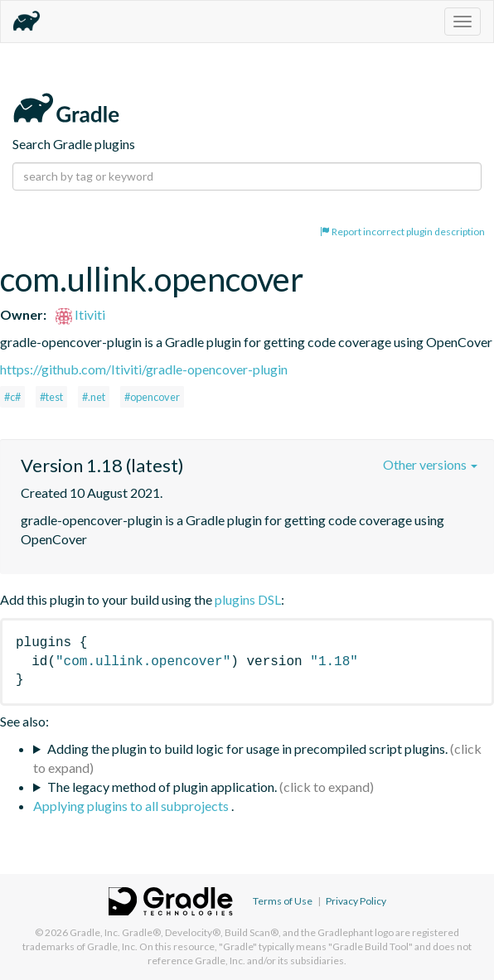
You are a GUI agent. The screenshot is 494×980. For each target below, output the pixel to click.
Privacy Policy (356, 901)
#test (51, 397)
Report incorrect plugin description (402, 232)
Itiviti (80, 314)
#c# (12, 397)
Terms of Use (283, 901)
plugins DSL (248, 599)
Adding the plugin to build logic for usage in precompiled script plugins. (247, 748)
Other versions (430, 464)
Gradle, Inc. (95, 932)
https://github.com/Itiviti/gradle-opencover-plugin (144, 369)
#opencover (152, 397)
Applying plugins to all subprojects (132, 806)
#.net (94, 397)
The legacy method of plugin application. (162, 787)
